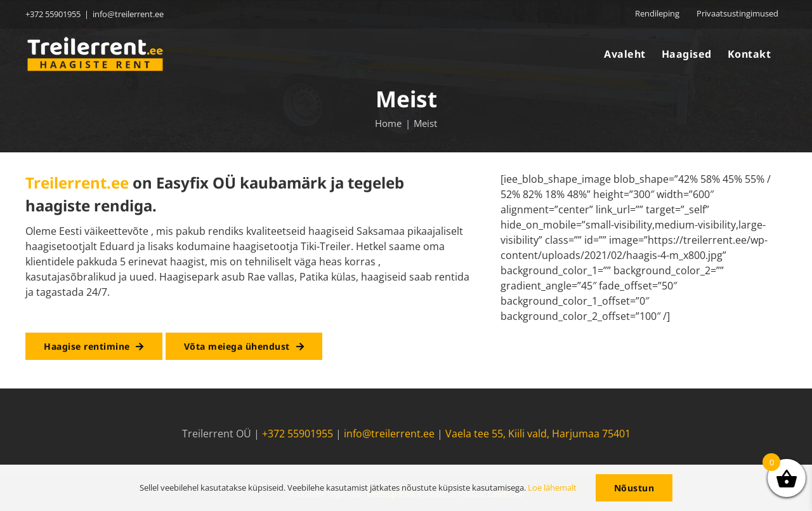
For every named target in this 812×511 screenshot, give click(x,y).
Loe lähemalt (552, 488)
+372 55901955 (298, 434)
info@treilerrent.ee (128, 14)
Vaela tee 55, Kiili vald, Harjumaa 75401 (538, 434)
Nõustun (634, 488)
